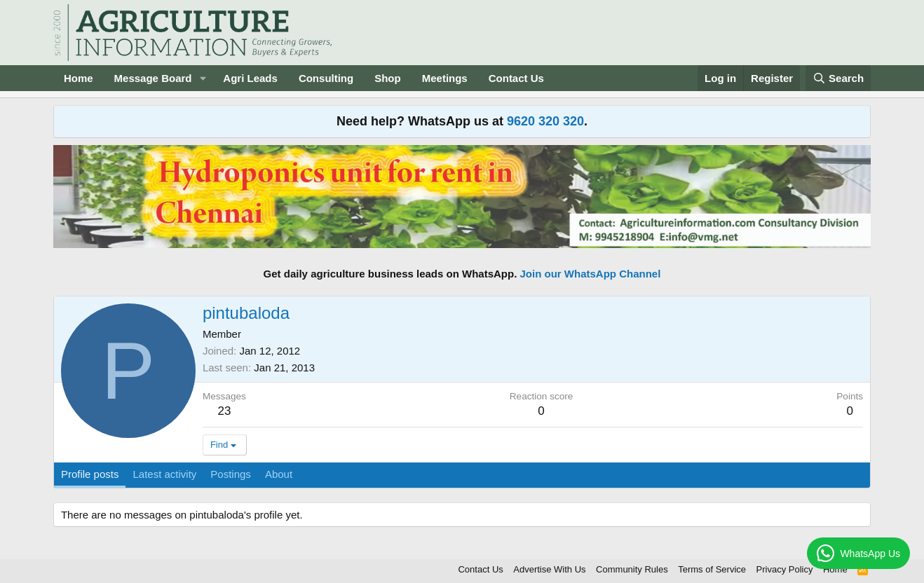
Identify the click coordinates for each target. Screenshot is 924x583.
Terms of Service (712, 569)
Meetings (445, 78)
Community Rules (632, 569)
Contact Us (516, 78)
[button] (203, 78)
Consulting (326, 78)
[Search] (838, 78)
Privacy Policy (785, 569)
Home (79, 78)
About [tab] (279, 474)
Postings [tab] (231, 474)
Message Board (153, 78)
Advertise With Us (549, 569)
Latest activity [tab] (164, 474)
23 (224, 411)
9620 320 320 (545, 121)
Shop (388, 78)
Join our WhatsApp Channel (591, 274)
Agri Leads (250, 78)
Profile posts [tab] (90, 474)
